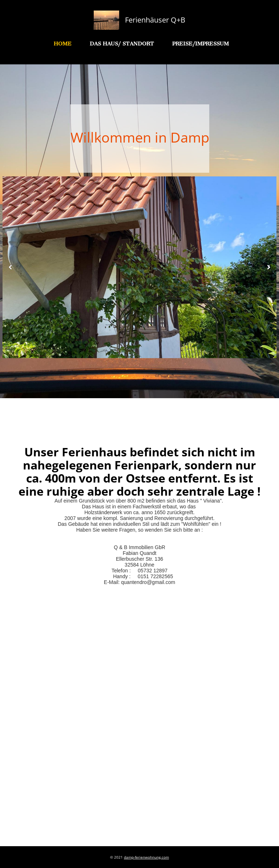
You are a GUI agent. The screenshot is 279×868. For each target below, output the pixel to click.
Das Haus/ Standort (122, 44)
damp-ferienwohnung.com (146, 857)
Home (63, 44)
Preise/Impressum (201, 44)
